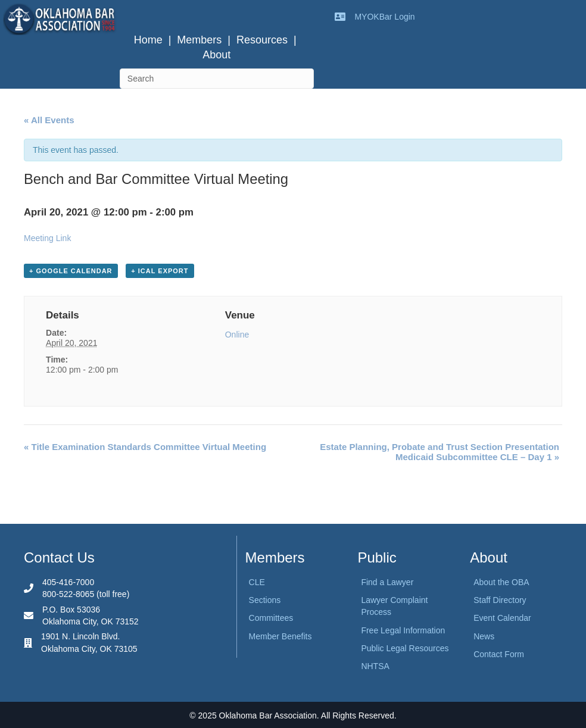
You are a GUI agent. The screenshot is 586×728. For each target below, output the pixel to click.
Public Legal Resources (405, 648)
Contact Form (499, 654)
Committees (271, 618)
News (484, 636)
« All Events (49, 120)
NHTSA (375, 666)
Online (237, 335)
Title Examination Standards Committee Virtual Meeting (145, 447)
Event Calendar (502, 618)
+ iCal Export (160, 271)
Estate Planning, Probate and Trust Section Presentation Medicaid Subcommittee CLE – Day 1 (440, 452)
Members (199, 40)
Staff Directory (500, 600)
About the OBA (501, 582)
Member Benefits (280, 636)
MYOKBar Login (384, 17)
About (216, 55)
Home (148, 40)
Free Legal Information (403, 630)
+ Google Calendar (71, 271)
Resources (262, 40)
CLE (257, 582)
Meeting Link (47, 238)
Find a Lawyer (387, 582)
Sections (265, 600)
